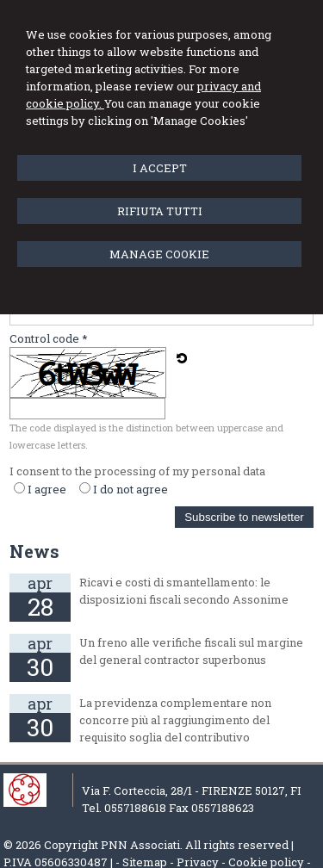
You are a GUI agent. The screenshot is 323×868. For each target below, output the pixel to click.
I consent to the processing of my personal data (137, 471)
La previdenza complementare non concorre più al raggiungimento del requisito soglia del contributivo (175, 720)
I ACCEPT (160, 168)
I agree (47, 489)
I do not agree (130, 489)
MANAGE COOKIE (159, 254)
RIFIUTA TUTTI (160, 211)
